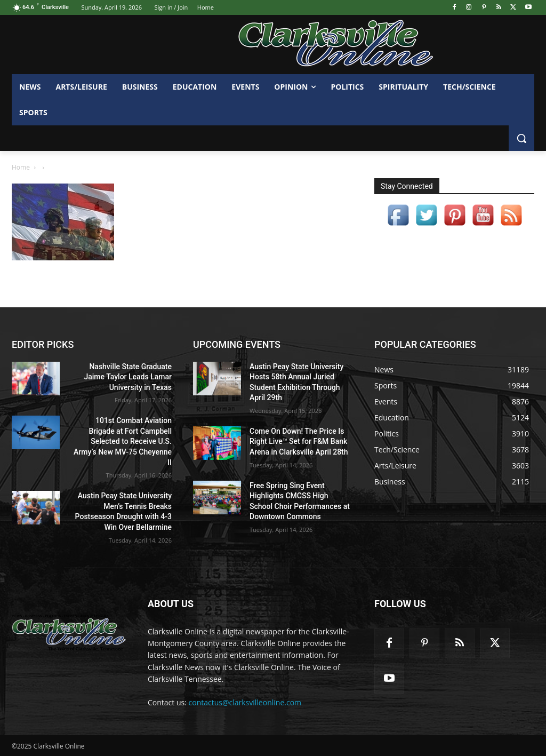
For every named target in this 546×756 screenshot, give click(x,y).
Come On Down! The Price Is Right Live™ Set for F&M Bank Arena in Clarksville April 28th (299, 441)
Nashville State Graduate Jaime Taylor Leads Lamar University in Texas (128, 377)
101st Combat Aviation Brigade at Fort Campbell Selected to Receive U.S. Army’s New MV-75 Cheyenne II (123, 441)
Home (21, 167)
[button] (521, 138)
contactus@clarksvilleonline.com (245, 702)
